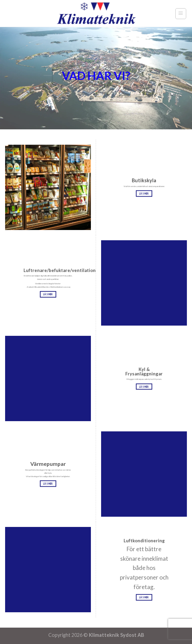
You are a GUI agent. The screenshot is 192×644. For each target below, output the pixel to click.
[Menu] (181, 14)
